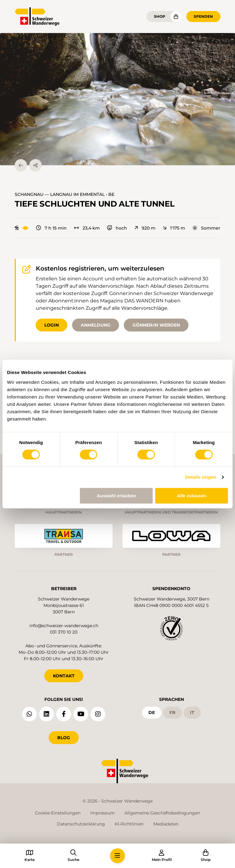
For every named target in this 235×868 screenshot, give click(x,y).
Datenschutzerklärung (81, 824)
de (152, 713)
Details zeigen (201, 477)
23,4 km (87, 228)
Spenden (203, 16)
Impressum (103, 813)
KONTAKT (64, 676)
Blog (64, 738)
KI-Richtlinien (129, 824)
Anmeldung (96, 325)
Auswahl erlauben (116, 496)
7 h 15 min (51, 228)
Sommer (206, 228)
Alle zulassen (191, 496)
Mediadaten (166, 824)
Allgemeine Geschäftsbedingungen (162, 813)
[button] (117, 99)
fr (172, 713)
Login (52, 325)
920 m (145, 228)
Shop (160, 16)
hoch (117, 228)
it (192, 713)
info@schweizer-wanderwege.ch (64, 626)
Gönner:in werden (156, 325)
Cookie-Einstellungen (58, 813)
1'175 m (174, 228)
